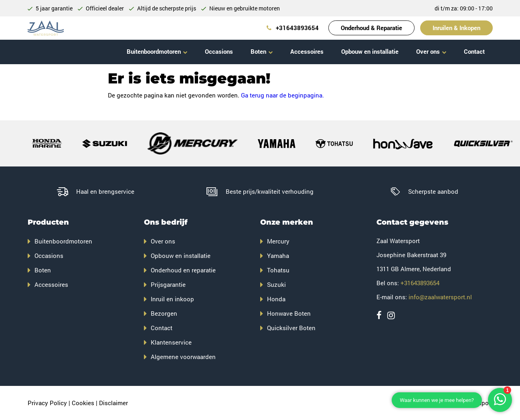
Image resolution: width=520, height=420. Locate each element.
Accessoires (307, 51)
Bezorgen (164, 313)
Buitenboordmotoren (154, 51)
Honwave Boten (289, 313)
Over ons (428, 51)
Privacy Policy (47, 403)
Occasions (219, 51)
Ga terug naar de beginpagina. (282, 95)
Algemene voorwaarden (183, 357)
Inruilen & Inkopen (456, 28)
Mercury (278, 241)
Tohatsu (278, 270)
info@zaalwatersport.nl (440, 297)
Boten (258, 51)
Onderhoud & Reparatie (371, 28)
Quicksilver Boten (291, 328)
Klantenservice (171, 342)
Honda (276, 299)
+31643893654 (293, 28)
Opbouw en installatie (370, 51)
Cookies (83, 403)
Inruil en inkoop (172, 299)
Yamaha (278, 256)
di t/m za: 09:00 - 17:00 (464, 8)
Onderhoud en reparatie (183, 270)
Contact (474, 51)
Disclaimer (113, 403)
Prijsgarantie (168, 284)
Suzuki (276, 284)
